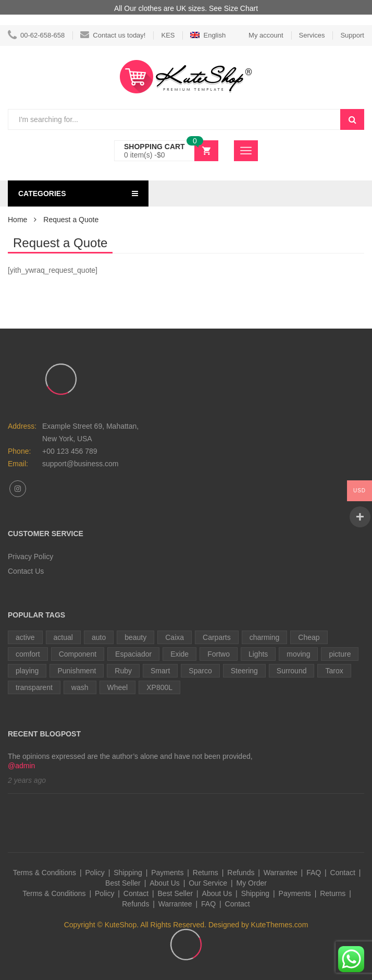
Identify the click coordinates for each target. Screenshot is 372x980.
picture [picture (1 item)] (340, 654)
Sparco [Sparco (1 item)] (200, 671)
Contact (343, 873)
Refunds (241, 873)
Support (352, 35)
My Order (252, 883)
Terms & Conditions (45, 873)
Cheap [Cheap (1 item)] (309, 637)
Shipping (128, 873)
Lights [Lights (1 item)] (258, 654)
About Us (165, 883)
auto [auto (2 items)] (99, 637)
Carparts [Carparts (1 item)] (217, 637)
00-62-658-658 (36, 35)
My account (266, 35)
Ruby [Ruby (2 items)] (123, 671)
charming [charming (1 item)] (265, 637)
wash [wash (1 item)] (80, 687)
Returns (206, 873)
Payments (167, 873)
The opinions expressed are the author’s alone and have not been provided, (130, 756)
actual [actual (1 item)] (63, 637)
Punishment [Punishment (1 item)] (77, 671)
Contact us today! (113, 35)
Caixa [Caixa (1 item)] (175, 637)
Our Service (208, 883)
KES (168, 35)
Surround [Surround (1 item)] (292, 671)
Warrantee (281, 873)
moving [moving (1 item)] (298, 654)
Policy (95, 873)
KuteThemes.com (280, 925)
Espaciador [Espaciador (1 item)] (133, 654)
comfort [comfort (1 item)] (28, 654)
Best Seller (123, 883)
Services (312, 35)
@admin (21, 766)
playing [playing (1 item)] (27, 671)
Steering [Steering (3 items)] (244, 671)
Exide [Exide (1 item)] (179, 654)
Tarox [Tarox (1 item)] (334, 671)
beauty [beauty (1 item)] (135, 637)
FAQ (314, 873)
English (208, 35)
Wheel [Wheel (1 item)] (118, 687)
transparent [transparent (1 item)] (34, 687)
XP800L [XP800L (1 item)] (159, 687)
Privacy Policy (30, 556)
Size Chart (241, 8)
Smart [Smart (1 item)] (160, 671)
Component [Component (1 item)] (78, 654)
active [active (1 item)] (25, 637)
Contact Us (26, 571)
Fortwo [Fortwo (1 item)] (219, 654)
